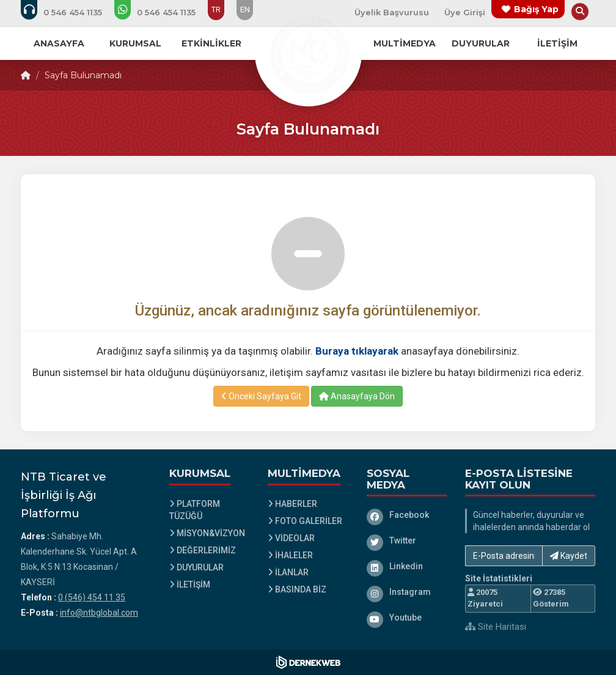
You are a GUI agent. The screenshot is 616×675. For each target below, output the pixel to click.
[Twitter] (407, 540)
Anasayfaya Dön (357, 396)
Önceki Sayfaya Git (261, 396)
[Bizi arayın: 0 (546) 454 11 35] (70, 12)
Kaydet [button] (569, 556)
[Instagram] (407, 592)
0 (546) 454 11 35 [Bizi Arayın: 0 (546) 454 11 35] (92, 597)
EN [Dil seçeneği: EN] (245, 9)
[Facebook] (407, 515)
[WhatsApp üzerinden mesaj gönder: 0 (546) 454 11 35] (163, 12)
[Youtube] (407, 618)
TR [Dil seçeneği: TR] (216, 9)
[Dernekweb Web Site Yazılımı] (308, 662)
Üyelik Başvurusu (392, 12)
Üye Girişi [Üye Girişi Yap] (465, 12)
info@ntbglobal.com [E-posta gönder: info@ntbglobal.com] (99, 613)
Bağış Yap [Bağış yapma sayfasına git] (536, 9)
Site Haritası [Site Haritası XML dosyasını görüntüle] (496, 627)
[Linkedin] (407, 566)
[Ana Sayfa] (308, 51)
